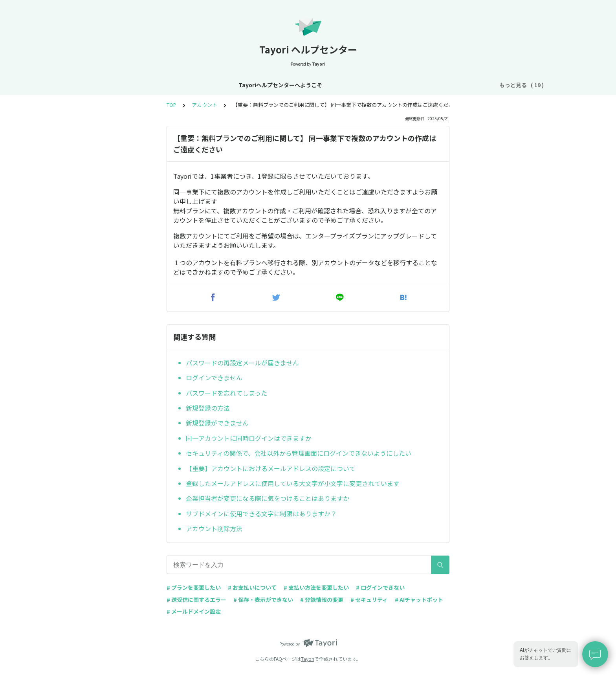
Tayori (308, 659)
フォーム (397, 85)
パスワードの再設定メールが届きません (242, 363)
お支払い (364, 85)
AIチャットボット (441, 85)
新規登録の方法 (208, 408)
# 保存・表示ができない (263, 600)
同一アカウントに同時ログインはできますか (249, 438)
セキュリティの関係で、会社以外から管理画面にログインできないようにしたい (299, 453)
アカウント (301, 85)
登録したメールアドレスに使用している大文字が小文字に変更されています (293, 483)
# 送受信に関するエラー (196, 600)
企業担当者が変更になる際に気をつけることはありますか (268, 498)
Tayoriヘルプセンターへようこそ (119, 85)
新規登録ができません (217, 423)
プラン (334, 85)
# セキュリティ (369, 600)
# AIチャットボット (419, 600)
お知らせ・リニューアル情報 (207, 85)
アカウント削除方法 (214, 528)
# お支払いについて (252, 587)
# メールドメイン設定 (194, 611)
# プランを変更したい (194, 587)
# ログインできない (380, 587)
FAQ (479, 85)
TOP (171, 105)
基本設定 (265, 85)
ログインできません (214, 378)
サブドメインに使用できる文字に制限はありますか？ (261, 514)
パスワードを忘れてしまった (226, 393)
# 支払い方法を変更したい (316, 587)
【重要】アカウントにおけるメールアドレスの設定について (271, 468)
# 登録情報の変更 (322, 600)
